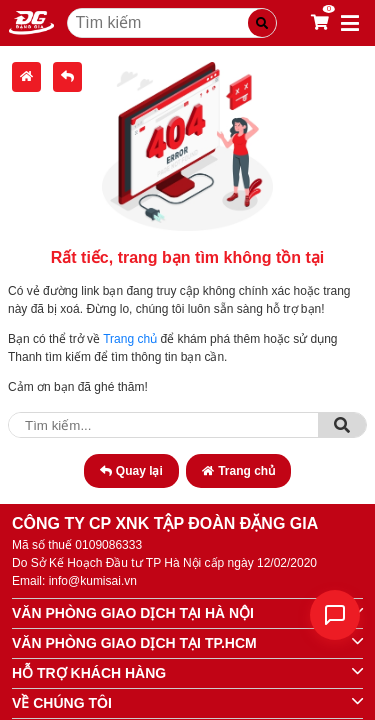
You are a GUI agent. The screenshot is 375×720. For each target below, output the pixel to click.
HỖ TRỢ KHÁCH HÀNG (89, 673)
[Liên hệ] (335, 615)
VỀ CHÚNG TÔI (62, 703)
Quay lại (131, 471)
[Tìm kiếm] (262, 23)
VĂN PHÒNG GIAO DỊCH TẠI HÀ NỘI (133, 613)
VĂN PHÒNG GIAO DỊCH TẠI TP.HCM (134, 643)
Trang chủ (130, 339)
